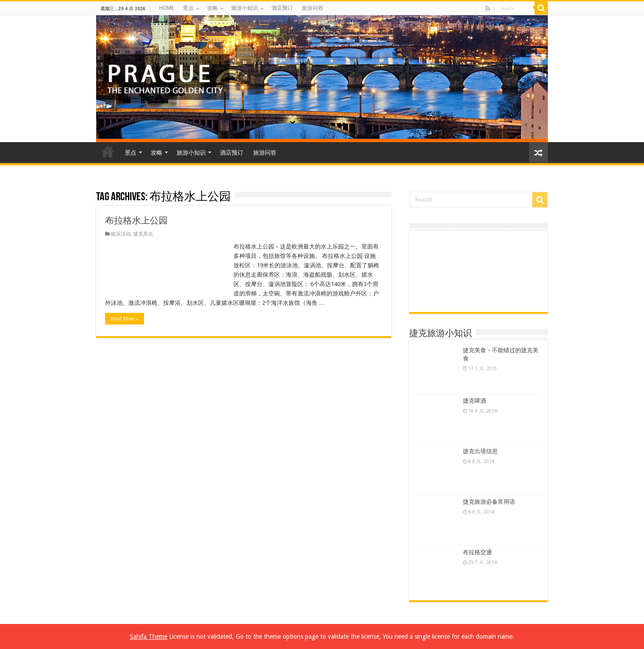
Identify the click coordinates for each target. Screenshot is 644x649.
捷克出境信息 (480, 451)
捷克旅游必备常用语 (489, 502)
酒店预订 (282, 8)
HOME (167, 8)
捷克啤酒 (475, 401)
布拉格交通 (477, 552)
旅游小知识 (245, 8)
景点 (188, 8)
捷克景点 (143, 234)
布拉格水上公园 (136, 220)
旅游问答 (313, 8)
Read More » (125, 319)
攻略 (212, 8)
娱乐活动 (121, 234)
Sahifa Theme (148, 636)
